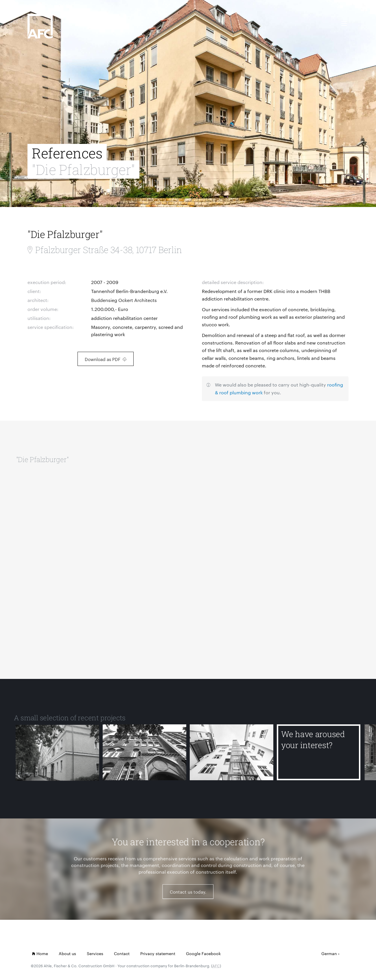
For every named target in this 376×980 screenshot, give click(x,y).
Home (40, 953)
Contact (122, 953)
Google (193, 953)
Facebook (211, 953)
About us (67, 953)
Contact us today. (188, 895)
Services (95, 953)
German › (330, 953)
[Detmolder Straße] (57, 756)
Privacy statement (158, 953)
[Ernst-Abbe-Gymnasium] (144, 756)
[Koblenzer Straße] (232, 756)
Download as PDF (106, 359)
